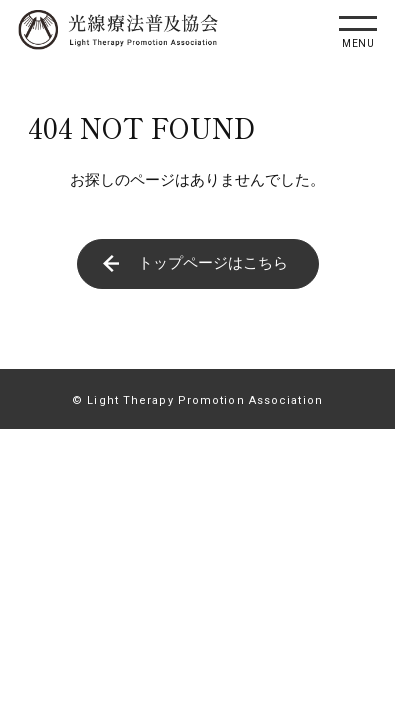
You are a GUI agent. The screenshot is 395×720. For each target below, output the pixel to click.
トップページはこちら (213, 263)
